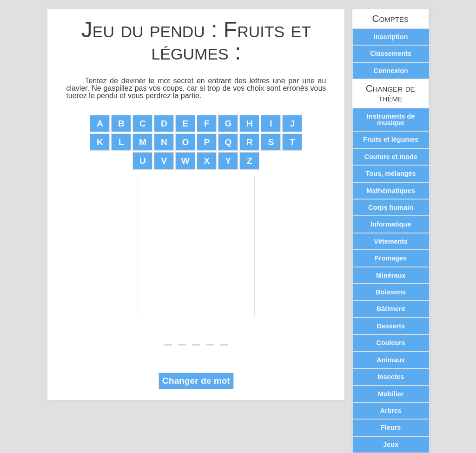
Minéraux (391, 275)
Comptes (390, 19)
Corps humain (391, 207)
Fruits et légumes (391, 140)
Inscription (391, 37)
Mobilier (391, 394)
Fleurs (391, 427)
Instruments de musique (391, 120)
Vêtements (391, 241)
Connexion (391, 71)
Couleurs (390, 343)
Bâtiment (391, 309)
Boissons (391, 292)
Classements (391, 53)
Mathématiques (391, 191)
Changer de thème (390, 93)
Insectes (391, 377)
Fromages (391, 258)
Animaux (391, 360)
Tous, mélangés (391, 173)
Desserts (391, 326)
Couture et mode (391, 157)
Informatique (391, 224)
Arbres (390, 411)
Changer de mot (196, 381)
